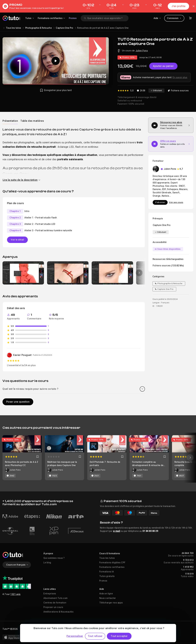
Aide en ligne (106, 594)
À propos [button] (48, 553)
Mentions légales (31, 629)
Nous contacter (108, 598)
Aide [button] (102, 589)
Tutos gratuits (107, 576)
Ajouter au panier (163, 66)
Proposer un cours (53, 607)
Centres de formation (55, 603)
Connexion (174, 18)
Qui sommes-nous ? (54, 558)
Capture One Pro (64, 28)
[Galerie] (74, 273)
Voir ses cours (176, 202)
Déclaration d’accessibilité (81, 629)
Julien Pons (142, 51)
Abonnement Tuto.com (56, 598)
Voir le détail (17, 240)
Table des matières (32, 121)
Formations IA (107, 572)
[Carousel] (98, 458)
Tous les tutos (14, 28)
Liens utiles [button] (50, 589)
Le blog (47, 563)
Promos (73, 18)
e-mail (117, 531)
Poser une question (18, 402)
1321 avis (15, 594)
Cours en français (17, 565)
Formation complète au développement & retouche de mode (148, 465)
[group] (23, 273)
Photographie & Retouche (39, 28)
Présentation (10, 121)
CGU (60, 629)
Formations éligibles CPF (112, 563)
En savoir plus (180, 77)
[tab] (10, 121)
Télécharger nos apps (111, 603)
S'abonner (160, 202)
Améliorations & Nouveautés (58, 612)
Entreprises (50, 594)
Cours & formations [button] (110, 553)
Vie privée (49, 629)
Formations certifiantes (112, 567)
